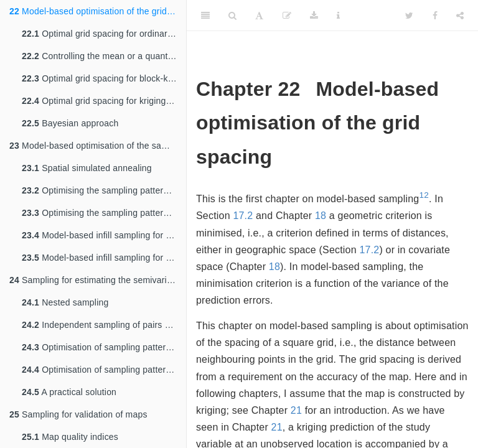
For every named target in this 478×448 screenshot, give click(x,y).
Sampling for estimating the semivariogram (98, 280)
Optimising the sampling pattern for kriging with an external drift (104, 213)
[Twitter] (409, 16)
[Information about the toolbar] (338, 16)
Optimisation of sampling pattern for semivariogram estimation (104, 347)
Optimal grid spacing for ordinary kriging (104, 34)
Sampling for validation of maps (78, 414)
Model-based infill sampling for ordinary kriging (104, 235)
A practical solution (69, 392)
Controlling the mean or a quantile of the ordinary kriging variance (104, 56)
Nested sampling (65, 302)
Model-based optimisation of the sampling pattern (98, 146)
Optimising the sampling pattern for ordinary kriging (104, 190)
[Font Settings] (259, 16)
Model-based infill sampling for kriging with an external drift (104, 258)
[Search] (232, 16)
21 (296, 410)
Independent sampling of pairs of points (104, 325)
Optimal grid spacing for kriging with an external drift (104, 101)
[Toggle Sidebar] (205, 16)
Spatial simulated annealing (87, 168)
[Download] (314, 16)
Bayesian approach (70, 123)
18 (321, 216)
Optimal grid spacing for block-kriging (104, 78)
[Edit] (287, 16)
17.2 (243, 216)
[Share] (460, 16)
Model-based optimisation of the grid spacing (98, 11)
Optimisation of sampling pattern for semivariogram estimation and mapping (104, 370)
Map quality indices (70, 437)
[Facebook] (435, 16)
